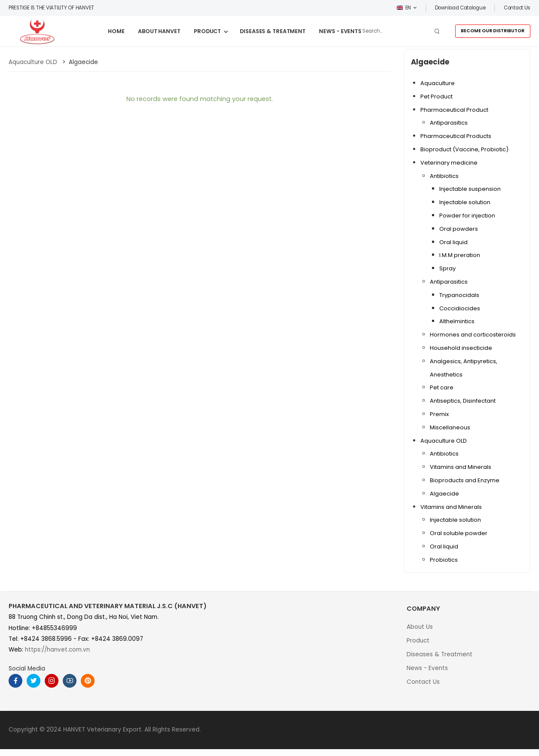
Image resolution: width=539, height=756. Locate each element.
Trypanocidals (459, 295)
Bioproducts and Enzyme (465, 480)
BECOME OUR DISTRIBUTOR (493, 31)
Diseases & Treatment (439, 654)
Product (418, 641)
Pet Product (436, 96)
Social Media (27, 669)
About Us (420, 627)
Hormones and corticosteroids (473, 335)
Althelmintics (457, 321)
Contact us (517, 8)
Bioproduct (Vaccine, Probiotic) (464, 149)
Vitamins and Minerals (461, 467)
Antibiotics (444, 176)
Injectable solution (465, 202)
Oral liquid (453, 242)
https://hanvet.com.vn (57, 650)
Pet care (442, 387)
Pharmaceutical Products (456, 136)
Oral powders (459, 229)
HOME (116, 31)
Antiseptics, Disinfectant (463, 401)
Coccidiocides (460, 308)
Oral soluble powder (459, 533)
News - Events (427, 668)
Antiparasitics (449, 123)
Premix (439, 414)
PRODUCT (207, 31)
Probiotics (444, 560)
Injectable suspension (470, 189)
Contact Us (423, 682)
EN (404, 8)
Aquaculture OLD (444, 441)
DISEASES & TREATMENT (273, 31)
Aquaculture (438, 83)
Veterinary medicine (449, 163)
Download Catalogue (460, 8)
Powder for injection (467, 216)
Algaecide (444, 494)
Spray (447, 268)
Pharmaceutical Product (454, 110)
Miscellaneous (450, 427)
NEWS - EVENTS (340, 31)
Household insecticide (461, 348)
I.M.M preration (460, 255)
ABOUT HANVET (159, 31)
